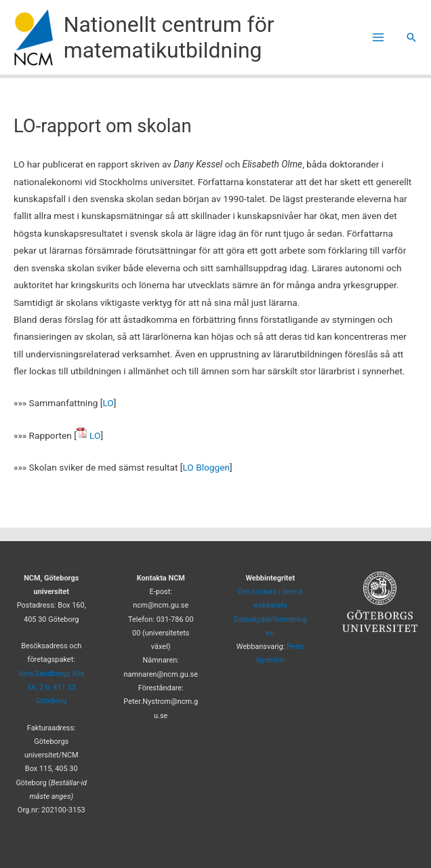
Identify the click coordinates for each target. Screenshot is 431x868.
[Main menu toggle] (378, 38)
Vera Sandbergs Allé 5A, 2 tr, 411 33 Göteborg (52, 688)
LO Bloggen (206, 467)
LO (108, 403)
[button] (411, 37)
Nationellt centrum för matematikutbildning (169, 37)
